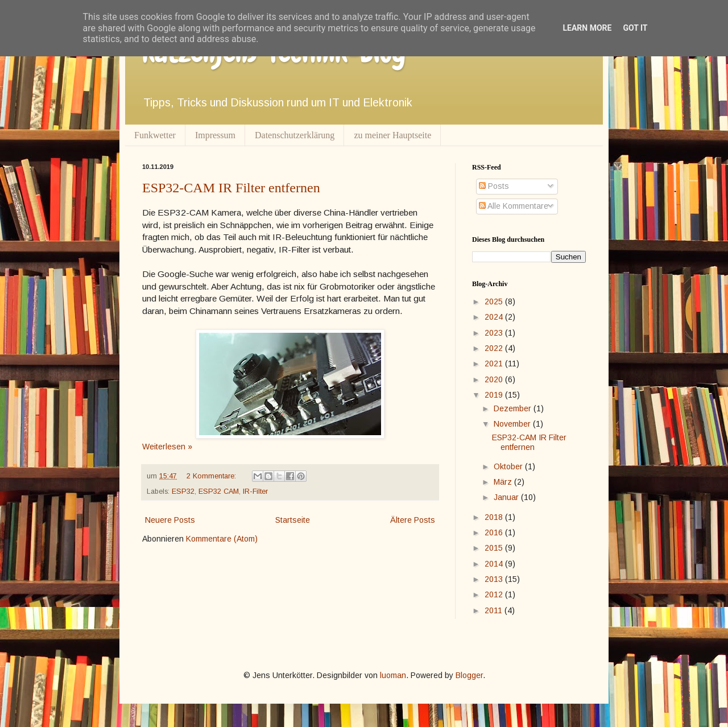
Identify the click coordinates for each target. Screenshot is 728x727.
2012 (495, 594)
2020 (495, 379)
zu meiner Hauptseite (392, 135)
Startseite (293, 520)
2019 (495, 395)
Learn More (587, 28)
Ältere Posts (413, 520)
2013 (495, 579)
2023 (495, 333)
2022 (495, 348)
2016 (495, 532)
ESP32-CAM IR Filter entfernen (231, 188)
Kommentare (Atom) (222, 539)
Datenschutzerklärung (295, 135)
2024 (495, 317)
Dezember (514, 408)
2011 (495, 610)
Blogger (469, 675)
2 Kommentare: (212, 476)
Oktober (509, 466)
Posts (494, 186)
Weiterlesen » (167, 447)
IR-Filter (255, 491)
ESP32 (183, 491)
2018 (495, 517)
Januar (507, 497)
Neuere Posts (170, 520)
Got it (635, 28)
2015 (495, 548)
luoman (393, 675)
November (513, 424)
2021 (495, 363)
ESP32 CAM (219, 491)
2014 (495, 564)
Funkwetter (155, 135)
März (504, 482)
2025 (495, 301)
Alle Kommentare (514, 206)
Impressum (215, 135)
